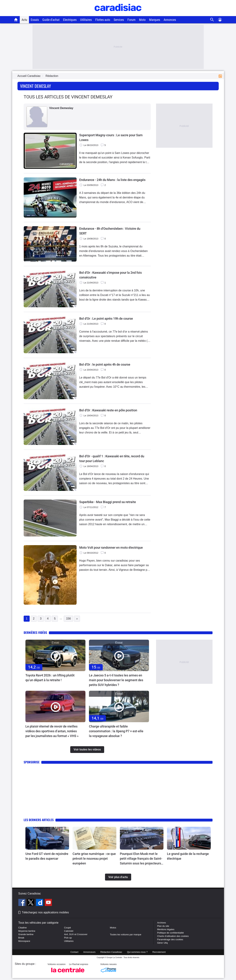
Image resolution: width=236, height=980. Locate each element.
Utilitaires (86, 20)
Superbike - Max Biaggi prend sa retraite (108, 502)
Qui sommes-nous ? (137, 952)
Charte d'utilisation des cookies (173, 936)
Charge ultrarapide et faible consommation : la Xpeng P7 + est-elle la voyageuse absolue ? (116, 731)
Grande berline (26, 934)
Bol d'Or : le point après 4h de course (105, 364)
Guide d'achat (51, 20)
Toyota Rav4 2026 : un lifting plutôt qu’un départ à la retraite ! (50, 678)
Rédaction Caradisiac (111, 952)
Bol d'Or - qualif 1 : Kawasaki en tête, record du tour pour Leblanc (112, 459)
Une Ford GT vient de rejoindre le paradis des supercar (47, 856)
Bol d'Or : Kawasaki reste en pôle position (108, 410)
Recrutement (159, 952)
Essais (35, 20)
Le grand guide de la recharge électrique (188, 856)
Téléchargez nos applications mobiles (45, 912)
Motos (113, 928)
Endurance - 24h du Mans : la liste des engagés (112, 180)
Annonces (170, 20)
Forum (132, 20)
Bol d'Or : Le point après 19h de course (106, 319)
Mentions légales (166, 929)
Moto (142, 20)
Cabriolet (69, 931)
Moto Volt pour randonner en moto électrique (111, 548)
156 (68, 619)
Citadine (23, 928)
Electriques (70, 20)
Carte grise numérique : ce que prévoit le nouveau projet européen (94, 859)
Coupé (67, 928)
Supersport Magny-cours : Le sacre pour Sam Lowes (111, 137)
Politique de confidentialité (170, 933)
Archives (162, 923)
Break (21, 938)
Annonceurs (89, 952)
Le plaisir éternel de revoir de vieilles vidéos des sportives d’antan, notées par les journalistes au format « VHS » (52, 731)
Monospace (24, 941)
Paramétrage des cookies (170, 939)
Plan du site (163, 926)
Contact (74, 952)
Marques (155, 20)
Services (119, 20)
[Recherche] (212, 20)
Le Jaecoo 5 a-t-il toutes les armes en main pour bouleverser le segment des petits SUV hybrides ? (116, 680)
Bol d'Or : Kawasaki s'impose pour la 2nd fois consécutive (110, 275)
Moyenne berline (27, 931)
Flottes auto (103, 20)
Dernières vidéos (35, 633)
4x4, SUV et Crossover (76, 934)
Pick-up (68, 938)
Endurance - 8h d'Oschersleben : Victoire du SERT (110, 231)
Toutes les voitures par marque (126, 934)
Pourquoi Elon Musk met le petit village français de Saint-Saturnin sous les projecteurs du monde (141, 859)
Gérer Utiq (162, 943)
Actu (24, 20)
